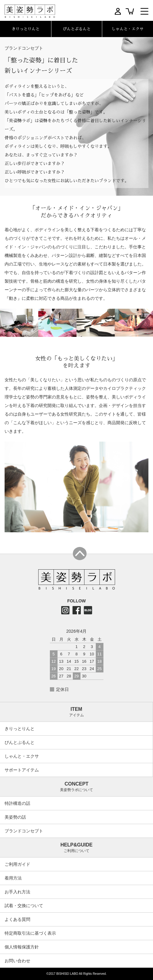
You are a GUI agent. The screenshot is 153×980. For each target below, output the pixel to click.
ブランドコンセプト (24, 831)
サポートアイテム (22, 770)
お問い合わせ (17, 961)
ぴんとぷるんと (20, 742)
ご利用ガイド (17, 864)
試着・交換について (24, 906)
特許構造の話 (17, 803)
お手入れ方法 (17, 892)
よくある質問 (17, 919)
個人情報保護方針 (22, 947)
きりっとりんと (20, 729)
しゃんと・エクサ (22, 756)
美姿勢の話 (15, 817)
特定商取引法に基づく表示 (30, 933)
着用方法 (13, 878)
